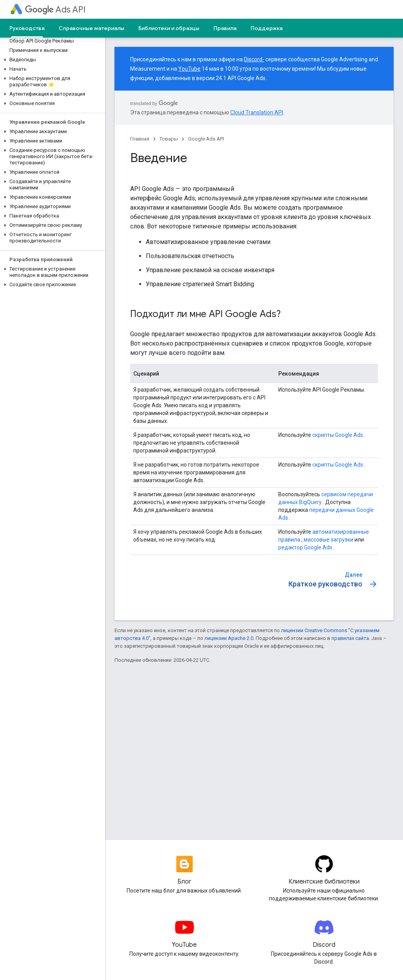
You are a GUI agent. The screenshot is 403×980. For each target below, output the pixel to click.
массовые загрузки (329, 540)
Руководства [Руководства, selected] (27, 28)
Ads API (55, 10)
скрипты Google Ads (338, 435)
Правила (225, 28)
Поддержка (267, 28)
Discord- (254, 59)
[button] (51, 60)
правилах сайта (350, 638)
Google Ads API (206, 139)
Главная (140, 139)
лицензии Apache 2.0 (229, 638)
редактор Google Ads (305, 547)
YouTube (189, 69)
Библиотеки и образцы (169, 28)
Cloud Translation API (257, 112)
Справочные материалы (91, 28)
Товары (169, 139)
